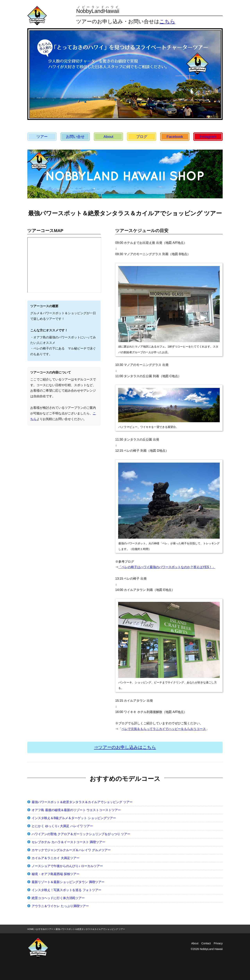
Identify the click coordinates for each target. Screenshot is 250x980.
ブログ (142, 137)
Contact (206, 943)
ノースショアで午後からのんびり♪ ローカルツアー (67, 866)
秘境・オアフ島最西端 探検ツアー (55, 874)
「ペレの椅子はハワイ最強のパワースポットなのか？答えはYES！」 (167, 567)
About (108, 137)
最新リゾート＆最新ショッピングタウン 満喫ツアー (68, 882)
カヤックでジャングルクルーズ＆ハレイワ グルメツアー (71, 850)
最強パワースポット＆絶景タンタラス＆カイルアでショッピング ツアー (82, 802)
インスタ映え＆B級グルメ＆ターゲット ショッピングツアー (74, 818)
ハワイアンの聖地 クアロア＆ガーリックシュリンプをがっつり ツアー (81, 834)
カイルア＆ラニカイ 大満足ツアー (55, 858)
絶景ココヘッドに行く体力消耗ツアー (58, 898)
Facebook (175, 137)
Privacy (218, 943)
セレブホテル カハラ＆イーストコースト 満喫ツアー (68, 842)
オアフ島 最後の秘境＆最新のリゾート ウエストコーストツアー (76, 810)
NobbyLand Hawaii (211, 949)
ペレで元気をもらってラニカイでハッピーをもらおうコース (164, 729)
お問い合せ (75, 137)
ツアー (42, 137)
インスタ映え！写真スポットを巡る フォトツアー (66, 890)
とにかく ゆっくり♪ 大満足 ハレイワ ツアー (62, 826)
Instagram (208, 137)
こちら (167, 21)
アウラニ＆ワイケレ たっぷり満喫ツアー (60, 906)
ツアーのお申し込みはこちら (127, 747)
